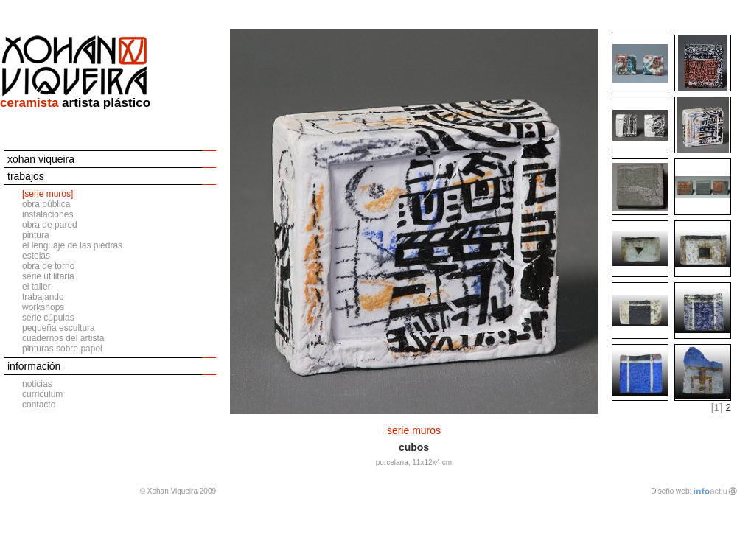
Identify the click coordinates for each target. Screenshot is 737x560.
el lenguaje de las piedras (72, 245)
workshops (43, 307)
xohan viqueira (41, 159)
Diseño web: (671, 491)
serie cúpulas (48, 318)
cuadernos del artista (63, 338)
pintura (36, 235)
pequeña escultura (59, 328)
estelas (36, 256)
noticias (37, 384)
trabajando (43, 297)
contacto (39, 405)
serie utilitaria (48, 276)
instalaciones (48, 214)
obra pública (46, 204)
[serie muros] (48, 194)
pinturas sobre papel (62, 349)
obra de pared (50, 225)
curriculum (42, 394)
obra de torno (48, 266)
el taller (36, 287)
